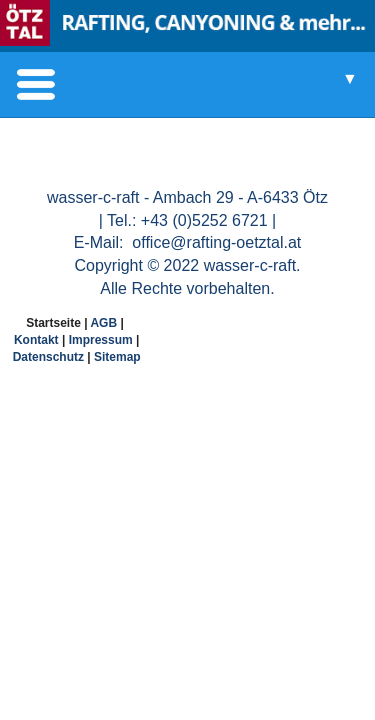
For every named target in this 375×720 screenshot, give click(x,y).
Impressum (101, 340)
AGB (103, 323)
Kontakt (36, 340)
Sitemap (117, 357)
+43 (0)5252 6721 (204, 220)
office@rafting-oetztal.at (214, 242)
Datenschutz (48, 357)
